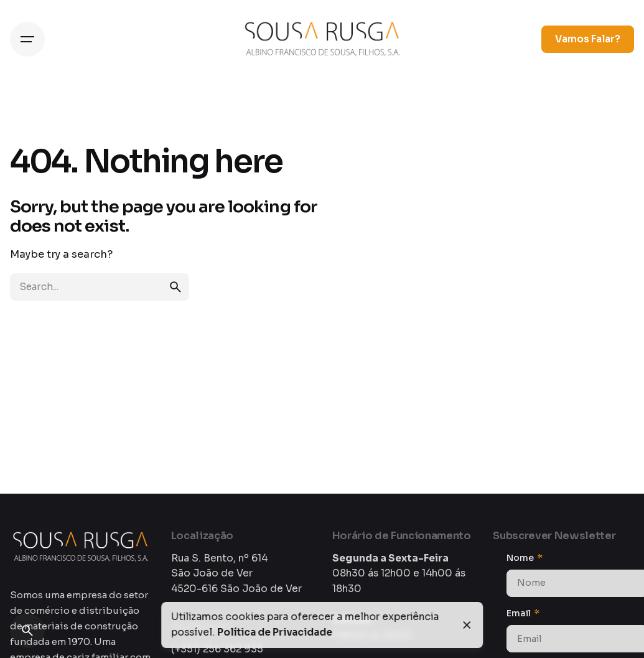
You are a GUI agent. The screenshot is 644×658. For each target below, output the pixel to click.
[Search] (27, 631)
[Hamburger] (27, 39)
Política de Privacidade (275, 632)
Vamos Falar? (588, 39)
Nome (521, 558)
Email (520, 613)
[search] (175, 287)
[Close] (467, 625)
